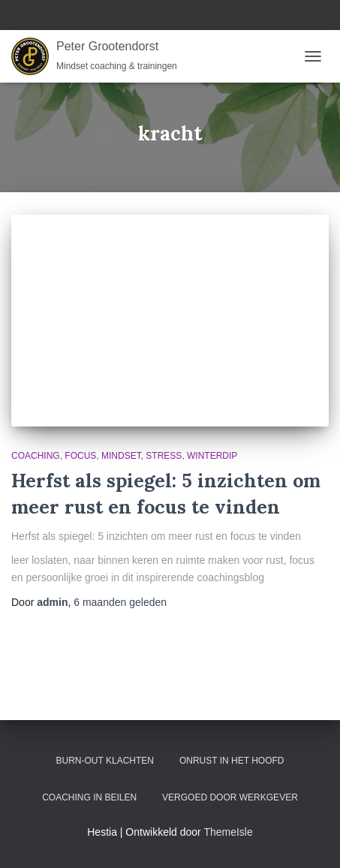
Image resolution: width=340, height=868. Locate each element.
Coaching (36, 456)
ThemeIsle (228, 832)
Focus (80, 456)
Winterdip (212, 456)
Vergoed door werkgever (230, 797)
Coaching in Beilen (89, 797)
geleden (120, 602)
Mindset (121, 456)
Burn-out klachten (105, 761)
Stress (164, 456)
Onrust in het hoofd (232, 761)
